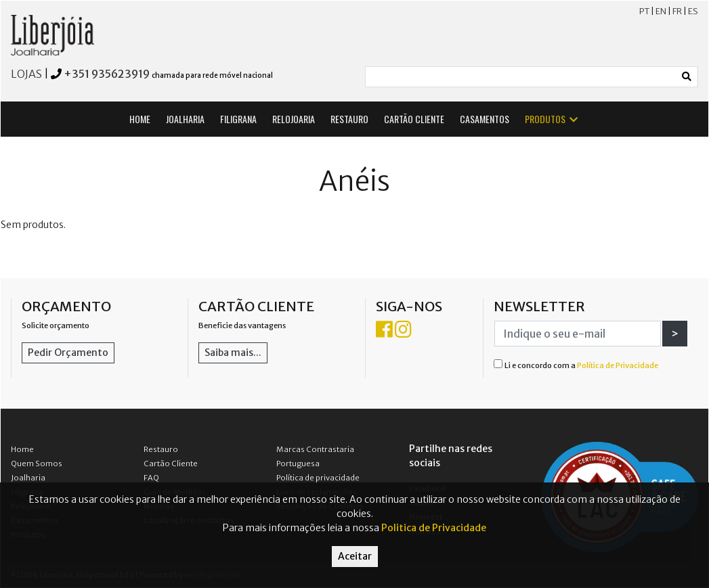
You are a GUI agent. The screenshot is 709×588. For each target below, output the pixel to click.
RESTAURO (349, 119)
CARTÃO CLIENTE (414, 119)
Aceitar (355, 556)
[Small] (521, 77)
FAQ (151, 478)
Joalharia (28, 478)
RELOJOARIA (294, 119)
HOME (140, 119)
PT (644, 11)
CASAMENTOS (485, 119)
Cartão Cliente (171, 463)
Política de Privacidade (618, 365)
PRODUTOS (552, 119)
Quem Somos (37, 463)
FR (677, 11)
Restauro (161, 449)
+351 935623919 (107, 74)
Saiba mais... (233, 353)
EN (661, 11)
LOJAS (26, 74)
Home (22, 449)
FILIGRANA (238, 119)
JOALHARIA (185, 119)
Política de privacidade (318, 478)
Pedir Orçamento (68, 353)
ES (693, 11)
